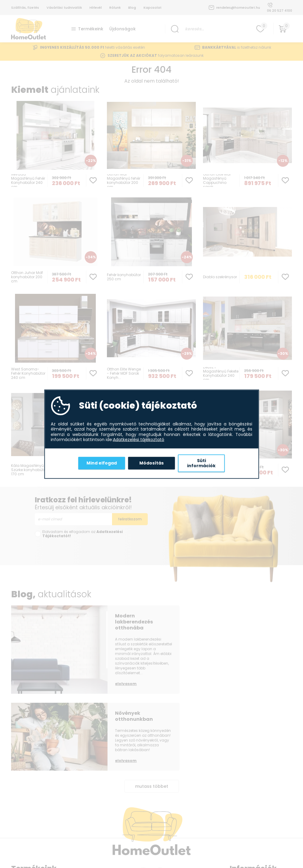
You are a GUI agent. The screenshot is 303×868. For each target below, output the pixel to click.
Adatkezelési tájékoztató (139, 440)
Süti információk (201, 463)
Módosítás (151, 463)
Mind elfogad (102, 463)
